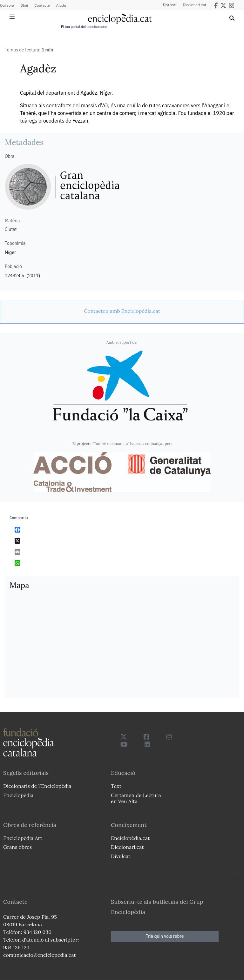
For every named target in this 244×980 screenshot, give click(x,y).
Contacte (42, 5)
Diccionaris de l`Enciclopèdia (37, 786)
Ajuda (61, 5)
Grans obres (17, 847)
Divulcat (170, 5)
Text (116, 786)
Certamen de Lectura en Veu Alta (136, 798)
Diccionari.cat (195, 5)
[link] (122, 311)
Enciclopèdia (18, 795)
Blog (24, 5)
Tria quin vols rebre (165, 936)
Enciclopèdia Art (23, 838)
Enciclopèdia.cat (130, 838)
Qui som (7, 5)
